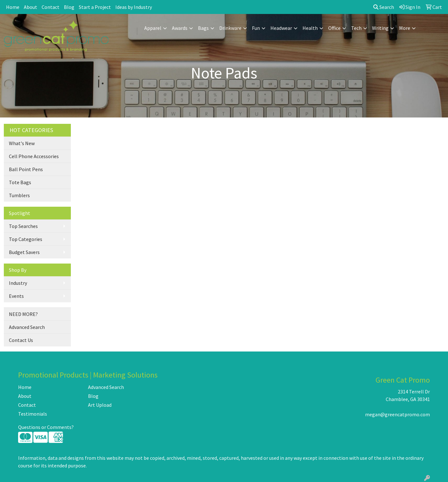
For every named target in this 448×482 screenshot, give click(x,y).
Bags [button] (203, 28)
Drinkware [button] (230, 28)
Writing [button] (380, 28)
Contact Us (21, 340)
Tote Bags (20, 182)
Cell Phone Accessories (34, 156)
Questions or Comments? (46, 427)
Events (16, 296)
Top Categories (26, 239)
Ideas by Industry (134, 7)
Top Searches (23, 226)
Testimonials (33, 414)
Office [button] (334, 28)
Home (13, 7)
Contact (51, 7)
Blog (69, 7)
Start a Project (95, 7)
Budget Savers (24, 252)
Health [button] (310, 28)
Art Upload (100, 405)
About (31, 7)
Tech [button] (356, 28)
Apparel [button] (153, 28)
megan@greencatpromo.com (397, 414)
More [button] (405, 28)
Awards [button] (180, 28)
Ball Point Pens (26, 169)
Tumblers (19, 195)
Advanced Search (27, 327)
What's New (22, 143)
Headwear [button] (281, 28)
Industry (18, 283)
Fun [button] (256, 28)
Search (384, 7)
